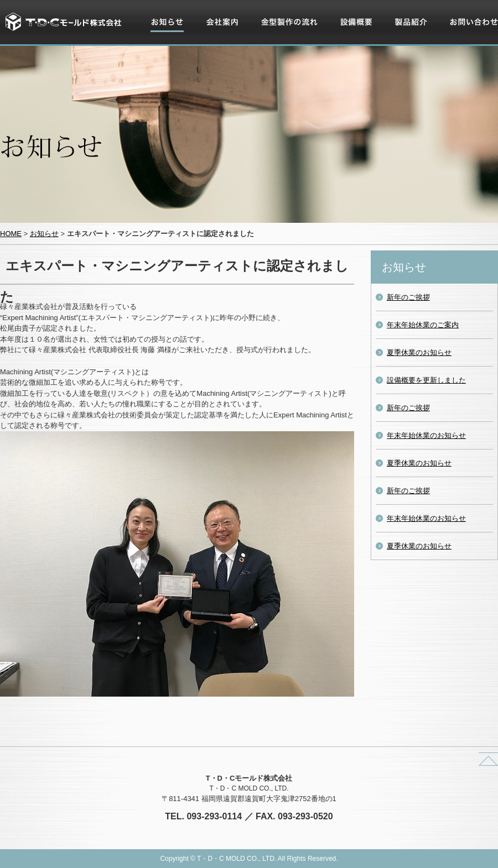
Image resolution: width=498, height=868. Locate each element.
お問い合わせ (471, 35)
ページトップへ (488, 759)
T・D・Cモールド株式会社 (63, 22)
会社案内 (220, 35)
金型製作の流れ (286, 35)
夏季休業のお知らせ (419, 352)
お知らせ (165, 35)
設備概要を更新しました (426, 380)
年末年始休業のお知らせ (426, 435)
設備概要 (354, 35)
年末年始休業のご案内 (423, 325)
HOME (11, 234)
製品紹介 (409, 35)
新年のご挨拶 (408, 297)
